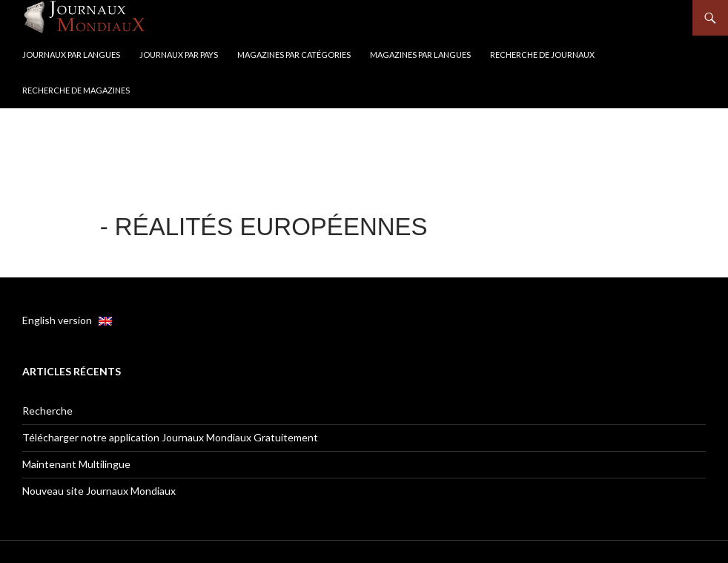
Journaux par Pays (179, 55)
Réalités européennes (271, 227)
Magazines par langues (420, 55)
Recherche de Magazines (76, 90)
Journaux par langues (71, 55)
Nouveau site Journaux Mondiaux (99, 491)
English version (67, 320)
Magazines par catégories (294, 55)
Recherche (47, 411)
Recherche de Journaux (542, 55)
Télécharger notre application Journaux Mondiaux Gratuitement (170, 437)
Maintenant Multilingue (76, 464)
